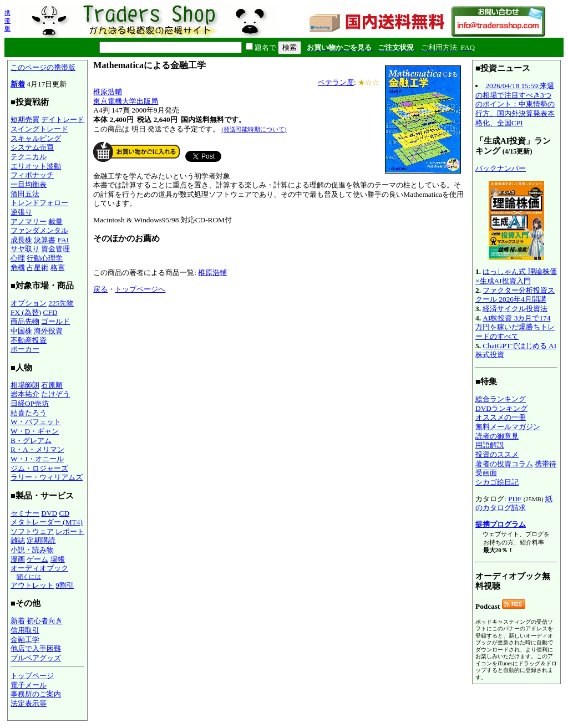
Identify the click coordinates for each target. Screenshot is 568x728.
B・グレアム (31, 441)
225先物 (61, 303)
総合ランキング (501, 399)
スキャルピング (36, 138)
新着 (18, 84)
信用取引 (25, 630)
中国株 (21, 331)
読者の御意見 (497, 436)
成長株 (21, 240)
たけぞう (55, 394)
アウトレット (32, 585)
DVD (49, 513)
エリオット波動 (36, 166)
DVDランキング (501, 408)
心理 (18, 258)
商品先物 (25, 321)
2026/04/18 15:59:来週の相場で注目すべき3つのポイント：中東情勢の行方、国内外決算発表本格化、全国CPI (515, 104)
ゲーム (37, 559)
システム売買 (32, 147)
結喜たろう (29, 413)
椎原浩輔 (108, 92)
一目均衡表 (29, 184)
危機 (18, 268)
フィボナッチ (32, 175)
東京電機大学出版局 (126, 101)
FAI (64, 240)
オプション (29, 303)
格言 (58, 268)
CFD (50, 312)
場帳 (58, 559)
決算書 (45, 240)
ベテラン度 (336, 82)
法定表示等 (29, 703)
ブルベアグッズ (36, 658)
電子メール (29, 685)
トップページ (32, 676)
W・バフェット (36, 422)
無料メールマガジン (508, 427)
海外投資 (48, 331)
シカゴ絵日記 (497, 482)
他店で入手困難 (36, 648)
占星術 (37, 268)
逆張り (21, 212)
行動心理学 (45, 258)
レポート (70, 531)
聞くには (29, 577)
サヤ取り (25, 249)
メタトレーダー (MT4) (47, 522)
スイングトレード (39, 129)
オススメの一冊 (501, 417)
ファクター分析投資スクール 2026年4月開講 (515, 295)
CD (65, 513)
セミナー (25, 513)
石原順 (52, 385)
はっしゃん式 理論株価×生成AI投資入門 (516, 276)
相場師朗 (25, 385)
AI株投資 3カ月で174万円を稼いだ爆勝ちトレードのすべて (515, 327)
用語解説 (490, 445)
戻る (100, 289)
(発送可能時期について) (254, 129)
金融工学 (25, 640)
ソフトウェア (32, 531)
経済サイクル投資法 (515, 309)
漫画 (18, 559)
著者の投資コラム (504, 464)
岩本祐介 (25, 394)
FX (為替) (26, 312)
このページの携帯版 (43, 67)
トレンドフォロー (39, 203)
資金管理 (55, 249)
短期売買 (25, 119)
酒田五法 (25, 194)
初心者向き (45, 621)
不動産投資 (29, 340)
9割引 (65, 585)
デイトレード (63, 119)
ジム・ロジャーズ (39, 468)
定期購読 (41, 540)
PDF (515, 499)
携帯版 (7, 21)
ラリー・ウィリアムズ (47, 477)
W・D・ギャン (35, 431)
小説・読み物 (32, 550)
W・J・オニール (37, 459)
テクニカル (29, 157)
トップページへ (140, 289)
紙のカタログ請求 (514, 503)
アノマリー (29, 222)
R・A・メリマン (37, 449)
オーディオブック (39, 568)
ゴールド (55, 321)
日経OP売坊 (30, 403)
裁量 (55, 222)
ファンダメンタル (39, 230)
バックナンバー (501, 168)
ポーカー (25, 349)
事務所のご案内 (36, 694)
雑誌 (18, 540)
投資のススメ (497, 454)
